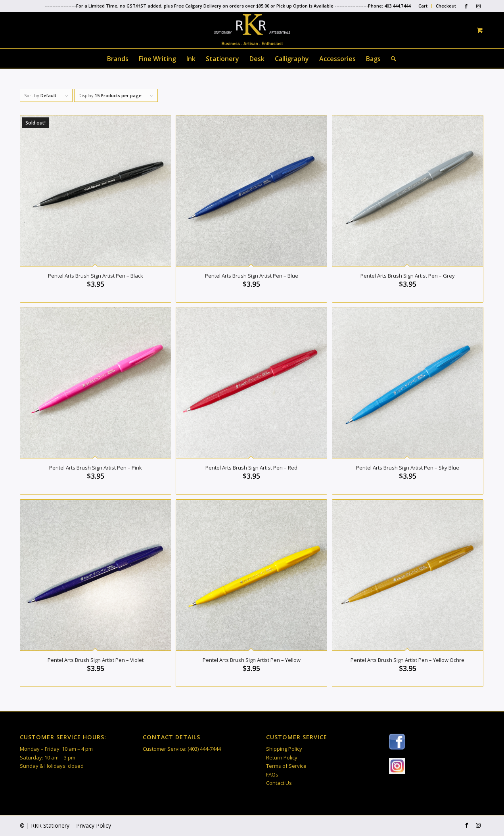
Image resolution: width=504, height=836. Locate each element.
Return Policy (282, 757)
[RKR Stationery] (252, 30)
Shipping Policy (284, 749)
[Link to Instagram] (478, 6)
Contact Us (279, 783)
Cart (423, 6)
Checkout (446, 6)
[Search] (391, 59)
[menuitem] (423, 6)
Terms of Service (286, 766)
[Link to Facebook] (466, 6)
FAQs (272, 775)
